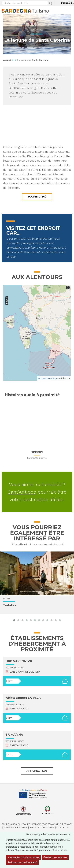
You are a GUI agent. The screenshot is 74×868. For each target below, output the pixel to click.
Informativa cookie (16, 827)
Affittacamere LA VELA (23, 698)
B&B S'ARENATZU (19, 661)
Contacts (62, 827)
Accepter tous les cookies (23, 857)
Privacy (68, 824)
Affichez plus (37, 771)
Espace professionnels (47, 824)
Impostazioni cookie (42, 827)
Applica (51, 3)
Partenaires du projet (16, 824)
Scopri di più (37, 197)
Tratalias (10, 605)
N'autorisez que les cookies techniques (50, 834)
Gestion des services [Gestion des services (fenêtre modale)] (55, 857)
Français (67, 3)
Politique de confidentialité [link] (22, 862)
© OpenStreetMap (47, 378)
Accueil (7, 60)
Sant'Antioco (22, 492)
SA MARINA (14, 735)
